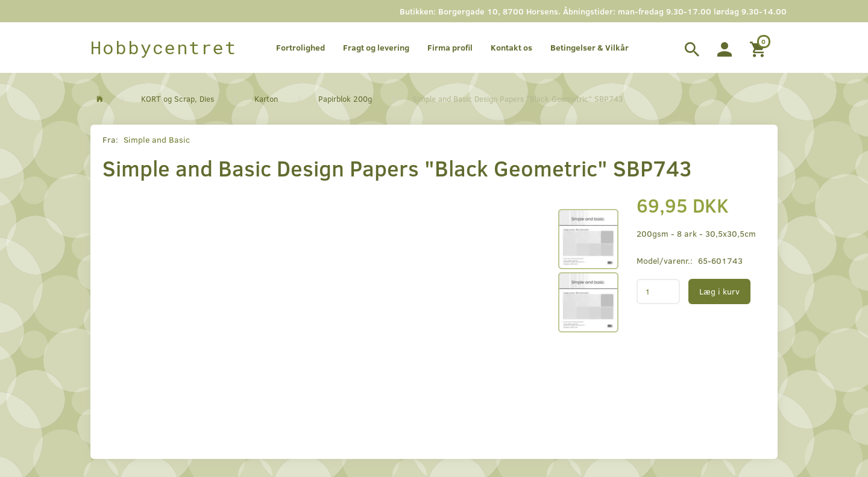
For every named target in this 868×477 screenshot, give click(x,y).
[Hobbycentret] (164, 48)
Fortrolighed (300, 47)
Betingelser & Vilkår (590, 47)
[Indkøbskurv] (759, 48)
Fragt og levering (376, 47)
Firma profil (450, 47)
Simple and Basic (157, 139)
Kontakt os (511, 47)
